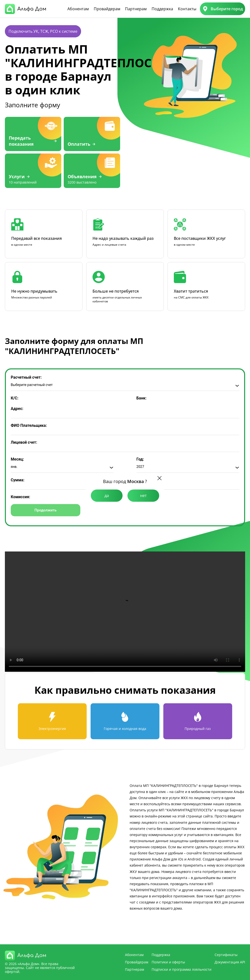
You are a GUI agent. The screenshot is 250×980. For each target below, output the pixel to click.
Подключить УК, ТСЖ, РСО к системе (43, 31)
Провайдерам (107, 9)
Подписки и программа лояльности (182, 969)
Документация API (230, 962)
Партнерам (136, 9)
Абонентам (78, 9)
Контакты (187, 9)
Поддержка (162, 9)
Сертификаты (226, 955)
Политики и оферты (168, 962)
